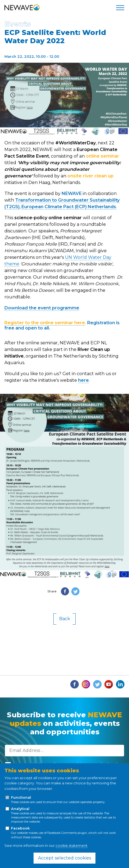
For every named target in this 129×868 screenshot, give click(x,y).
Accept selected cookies (64, 858)
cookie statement (72, 846)
